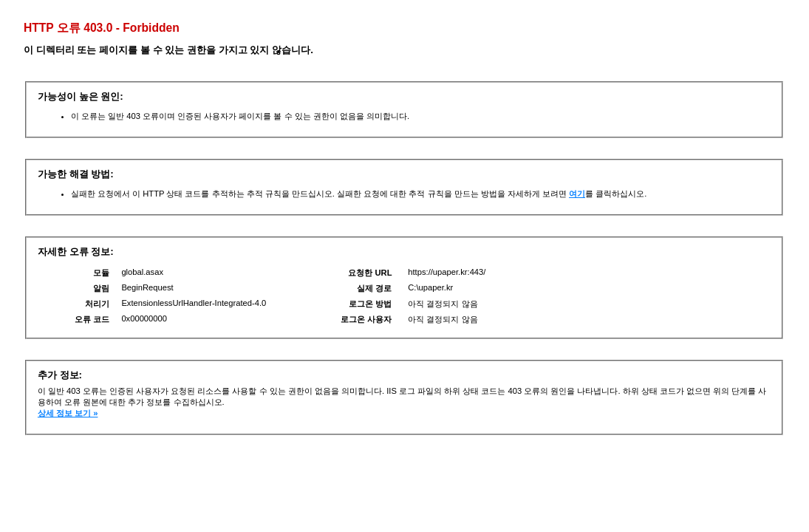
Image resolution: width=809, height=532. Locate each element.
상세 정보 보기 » (68, 413)
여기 (577, 194)
